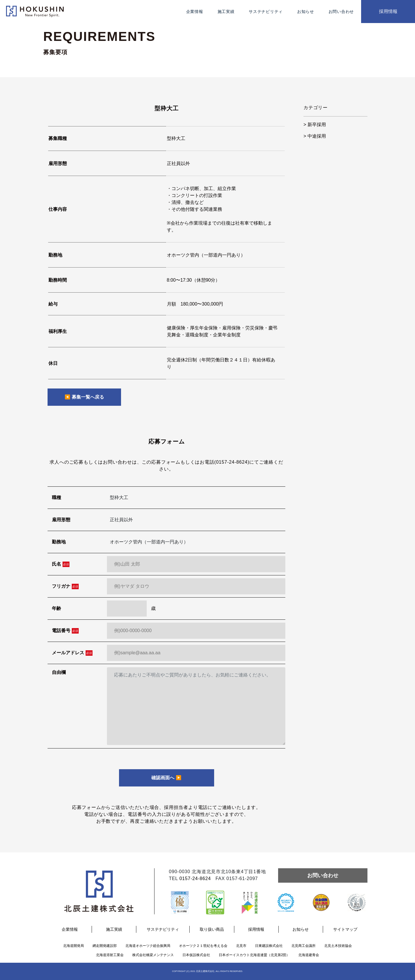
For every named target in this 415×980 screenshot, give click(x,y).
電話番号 (65, 631)
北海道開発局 (73, 946)
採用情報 (388, 11)
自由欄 (59, 672)
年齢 (56, 608)
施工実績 (226, 12)
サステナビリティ (266, 12)
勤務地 (59, 542)
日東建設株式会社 (269, 946)
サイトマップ (345, 929)
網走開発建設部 (105, 946)
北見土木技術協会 (338, 946)
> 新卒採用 (315, 125)
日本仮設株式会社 (196, 955)
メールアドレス (72, 653)
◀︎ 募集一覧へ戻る (84, 397)
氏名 (61, 564)
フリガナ (65, 586)
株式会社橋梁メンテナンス (153, 955)
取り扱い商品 (212, 929)
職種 (56, 497)
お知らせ (306, 12)
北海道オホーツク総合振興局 (148, 946)
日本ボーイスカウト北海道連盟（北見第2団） (254, 955)
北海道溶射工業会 (110, 955)
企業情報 (195, 12)
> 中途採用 (315, 136)
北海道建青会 (309, 955)
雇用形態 (61, 520)
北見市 (241, 946)
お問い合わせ (341, 12)
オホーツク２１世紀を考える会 (203, 946)
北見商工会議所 (303, 946)
